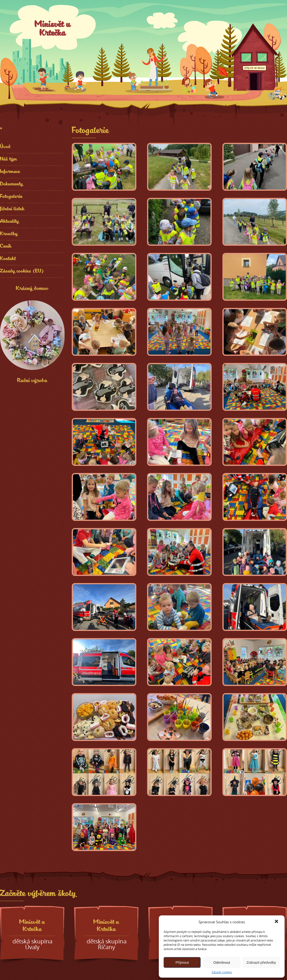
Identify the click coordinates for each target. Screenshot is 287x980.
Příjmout (182, 962)
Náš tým (9, 159)
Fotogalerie (11, 197)
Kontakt (8, 259)
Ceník (6, 247)
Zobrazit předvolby (261, 962)
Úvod (5, 147)
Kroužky (9, 234)
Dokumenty (12, 184)
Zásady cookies (222, 972)
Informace (10, 172)
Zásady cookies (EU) (22, 271)
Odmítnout (222, 962)
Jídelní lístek (12, 209)
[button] (277, 922)
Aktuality (10, 222)
